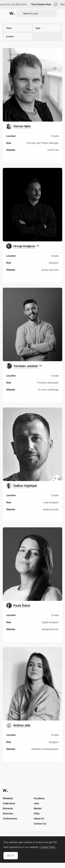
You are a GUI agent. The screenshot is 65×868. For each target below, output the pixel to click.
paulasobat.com (50, 629)
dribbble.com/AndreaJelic (45, 749)
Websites (8, 798)
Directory (8, 813)
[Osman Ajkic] (19, 126)
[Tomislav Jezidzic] (24, 366)
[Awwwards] (12, 13)
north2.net (53, 150)
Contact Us (40, 824)
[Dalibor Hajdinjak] (22, 486)
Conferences (10, 818)
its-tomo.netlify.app (48, 390)
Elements (8, 808)
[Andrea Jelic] (18, 725)
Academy (39, 798)
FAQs (37, 813)
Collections (9, 803)
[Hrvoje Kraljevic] (23, 246)
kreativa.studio (51, 509)
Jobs (36, 803)
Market (38, 808)
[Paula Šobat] (18, 606)
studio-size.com (50, 270)
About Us (39, 818)
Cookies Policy (47, 847)
